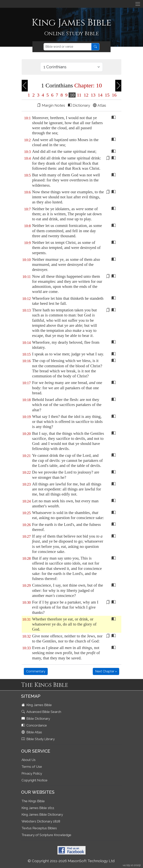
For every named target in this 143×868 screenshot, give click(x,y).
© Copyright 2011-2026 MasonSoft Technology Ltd (71, 861)
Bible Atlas (32, 732)
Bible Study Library (38, 739)
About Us (29, 760)
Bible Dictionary (36, 719)
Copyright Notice (34, 780)
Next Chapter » (106, 671)
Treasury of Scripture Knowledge (46, 835)
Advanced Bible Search (42, 712)
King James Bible (37, 705)
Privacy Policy (32, 773)
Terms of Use (32, 767)
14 (100, 95)
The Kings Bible (33, 801)
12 (86, 95)
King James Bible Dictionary (42, 814)
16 (114, 95)
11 (79, 95)
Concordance (35, 725)
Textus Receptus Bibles (39, 828)
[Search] (67, 47)
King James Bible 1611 (38, 808)
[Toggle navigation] (138, 4)
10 (72, 95)
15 (107, 95)
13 (93, 95)
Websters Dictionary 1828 (41, 821)
